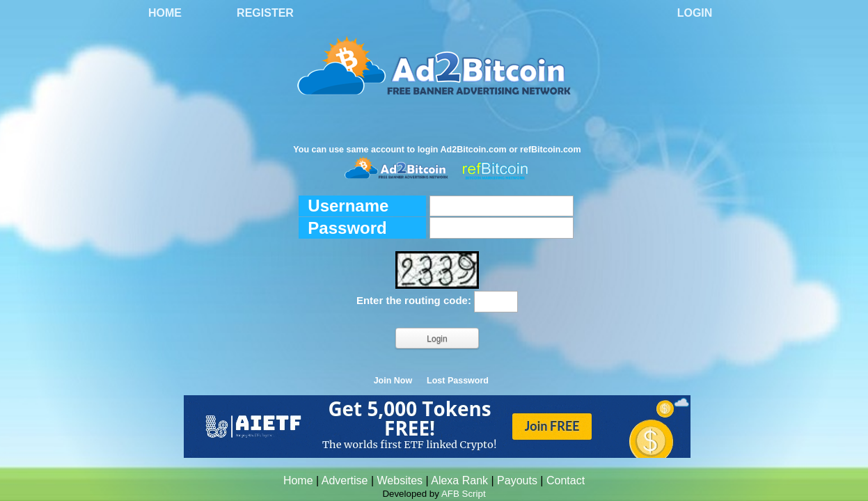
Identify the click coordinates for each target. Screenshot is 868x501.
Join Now (393, 381)
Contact (566, 480)
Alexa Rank (459, 480)
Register (265, 13)
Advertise (345, 480)
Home (165, 13)
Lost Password (458, 381)
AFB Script (464, 494)
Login (695, 13)
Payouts (517, 480)
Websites (400, 480)
